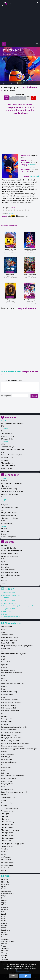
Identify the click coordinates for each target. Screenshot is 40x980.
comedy (23, 167)
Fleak (3, 452)
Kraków (4, 914)
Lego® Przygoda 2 (30, 249)
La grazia (4, 724)
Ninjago (4, 751)
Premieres (11, 417)
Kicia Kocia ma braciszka (10, 700)
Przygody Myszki (7, 784)
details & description (25, 83)
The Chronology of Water (10, 507)
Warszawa (5, 951)
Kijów (3, 562)
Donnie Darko (6, 662)
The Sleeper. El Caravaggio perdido (14, 844)
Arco (3, 502)
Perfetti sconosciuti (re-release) (12, 483)
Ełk (2, 898)
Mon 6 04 (7, 98)
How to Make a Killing (9, 489)
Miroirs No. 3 (6, 531)
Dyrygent (5, 665)
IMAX (3, 559)
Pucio (3, 521)
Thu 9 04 (19, 98)
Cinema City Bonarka (9, 548)
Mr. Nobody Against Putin (10, 741)
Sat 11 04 (28, 98)
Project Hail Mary (7, 468)
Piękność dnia (6, 768)
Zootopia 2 (5, 868)
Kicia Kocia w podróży (9, 708)
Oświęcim (5, 923)
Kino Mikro (5, 567)
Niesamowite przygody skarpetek (13, 746)
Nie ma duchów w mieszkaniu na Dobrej (15, 743)
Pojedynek (5, 773)
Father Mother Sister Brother (12, 673)
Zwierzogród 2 (10, 275)
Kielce (3, 912)
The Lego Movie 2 (8, 835)
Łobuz (3, 871)
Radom (4, 928)
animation (31, 165)
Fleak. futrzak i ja (30, 300)
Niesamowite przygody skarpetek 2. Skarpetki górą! (19, 749)
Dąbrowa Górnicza (8, 893)
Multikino (4, 578)
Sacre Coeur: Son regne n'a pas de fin (14, 792)
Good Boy (5, 681)
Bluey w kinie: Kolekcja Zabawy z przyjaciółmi (19, 606)
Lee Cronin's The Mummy (10, 515)
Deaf (3, 659)
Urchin (3, 497)
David (3, 431)
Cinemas (10, 542)
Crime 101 (5, 651)
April (3, 510)
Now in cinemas (14, 623)
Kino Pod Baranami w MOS (11, 575)
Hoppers (6, 598)
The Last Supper (7, 463)
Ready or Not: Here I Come (11, 494)
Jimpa (3, 426)
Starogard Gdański (8, 941)
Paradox (4, 581)
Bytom (4, 886)
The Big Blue (6, 814)
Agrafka (4, 545)
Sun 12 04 (33, 98)
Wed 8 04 (15, 98)
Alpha (3, 444)
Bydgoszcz (5, 884)
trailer (35, 83)
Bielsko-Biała (6, 882)
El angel (4, 667)
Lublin (3, 916)
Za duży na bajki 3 (9, 603)
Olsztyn (4, 921)
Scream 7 (5, 795)
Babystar (4, 505)
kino (13, 3)
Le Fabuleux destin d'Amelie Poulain (14, 727)
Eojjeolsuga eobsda (8, 670)
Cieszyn (4, 889)
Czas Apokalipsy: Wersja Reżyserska (14, 654)
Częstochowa (6, 891)
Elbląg (3, 896)
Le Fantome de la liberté (10, 730)
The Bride (5, 816)
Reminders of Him (8, 789)
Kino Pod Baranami (8, 570)
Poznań (4, 925)
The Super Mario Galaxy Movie (12, 491)
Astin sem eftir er (7, 458)
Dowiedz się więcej (23, 971)
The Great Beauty (8, 822)
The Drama (5, 486)
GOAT (3, 678)
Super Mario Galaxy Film (11, 595)
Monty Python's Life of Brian (11, 738)
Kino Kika (4, 564)
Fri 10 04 (24, 98)
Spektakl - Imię (6, 803)
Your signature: (7, 396)
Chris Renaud (13, 55)
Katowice (5, 909)
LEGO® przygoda (10, 249)
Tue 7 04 (11, 98)
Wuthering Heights (8, 862)
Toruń (3, 946)
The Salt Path (6, 841)
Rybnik (4, 932)
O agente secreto (7, 436)
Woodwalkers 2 (7, 860)
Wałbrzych (5, 953)
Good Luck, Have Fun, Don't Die (13, 449)
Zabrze (4, 957)
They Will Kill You (7, 434)
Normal (4, 534)
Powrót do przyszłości (9, 778)
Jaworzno (5, 907)
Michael (4, 528)
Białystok (5, 880)
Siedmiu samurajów (8, 797)
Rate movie (12, 213)
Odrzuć (13, 976)
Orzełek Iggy (6, 757)
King (3, 713)
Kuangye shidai (7, 721)
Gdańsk (4, 900)
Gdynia (4, 903)
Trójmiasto (5, 948)
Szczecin (4, 944)
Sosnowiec (5, 939)
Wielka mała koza (30, 275)
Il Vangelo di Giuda (8, 439)
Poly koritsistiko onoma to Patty (13, 423)
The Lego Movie (7, 833)
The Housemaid (7, 824)
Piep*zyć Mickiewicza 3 (12, 617)
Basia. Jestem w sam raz (10, 637)
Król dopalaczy (8, 611)
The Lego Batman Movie (10, 830)
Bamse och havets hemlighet (12, 455)
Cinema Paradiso (7, 648)
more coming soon (9, 537)
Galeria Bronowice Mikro (10, 556)
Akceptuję (25, 976)
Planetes (4, 481)
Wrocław (4, 955)
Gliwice (4, 905)
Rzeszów (4, 935)
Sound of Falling (7, 524)
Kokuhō (4, 716)
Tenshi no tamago (8, 447)
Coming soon (12, 475)
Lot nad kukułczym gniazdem (12, 732)
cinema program (12, 83)
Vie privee (5, 460)
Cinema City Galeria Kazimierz (12, 551)
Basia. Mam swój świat (9, 640)
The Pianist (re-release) (9, 518)
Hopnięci (10, 300)
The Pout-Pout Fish (8, 466)
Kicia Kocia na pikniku (9, 705)
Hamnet (4, 686)
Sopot (3, 937)
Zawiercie (5, 960)
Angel (3, 632)
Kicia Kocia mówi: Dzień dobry (12, 703)
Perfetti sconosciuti (8, 759)
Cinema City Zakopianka (10, 553)
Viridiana (4, 852)
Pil (2, 765)
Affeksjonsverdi (7, 627)
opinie (2, 85)
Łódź (3, 919)
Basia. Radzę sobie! (8, 643)
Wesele (4, 854)
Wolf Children (6, 857)
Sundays (4, 805)
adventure (31, 167)
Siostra (4, 800)
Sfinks (3, 583)
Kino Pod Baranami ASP (10, 572)
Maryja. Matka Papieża (9, 513)
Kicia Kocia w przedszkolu (10, 711)
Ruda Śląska (5, 930)
